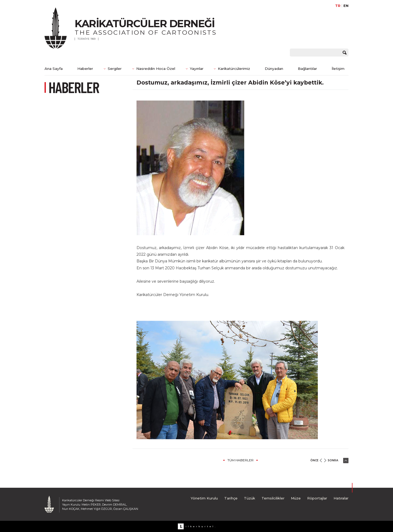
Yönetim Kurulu (204, 498)
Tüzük (250, 498)
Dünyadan (274, 69)
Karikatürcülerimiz (234, 69)
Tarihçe (231, 498)
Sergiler (115, 69)
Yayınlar (197, 69)
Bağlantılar (307, 69)
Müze (296, 498)
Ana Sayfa (54, 69)
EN (346, 6)
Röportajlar (317, 498)
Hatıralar (341, 498)
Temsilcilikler (273, 498)
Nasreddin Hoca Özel (156, 69)
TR (338, 6)
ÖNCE (314, 460)
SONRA (333, 460)
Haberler (85, 69)
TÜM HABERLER (240, 460)
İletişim (338, 69)
